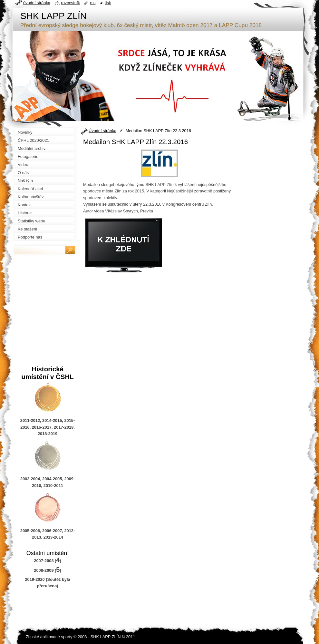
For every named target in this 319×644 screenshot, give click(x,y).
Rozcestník (71, 3)
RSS (93, 3)
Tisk (108, 3)
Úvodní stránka (102, 131)
